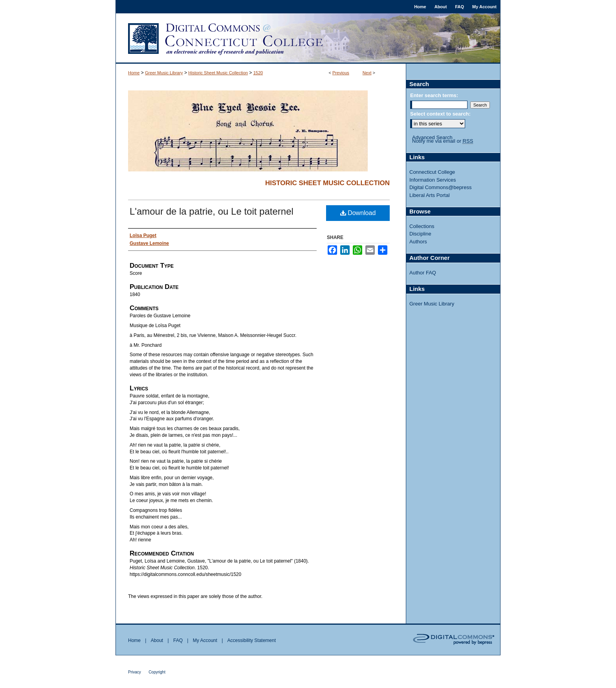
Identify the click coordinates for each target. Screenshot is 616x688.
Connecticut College (432, 172)
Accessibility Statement (252, 640)
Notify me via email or (443, 141)
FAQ (178, 640)
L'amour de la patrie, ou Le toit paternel (212, 211)
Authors (418, 242)
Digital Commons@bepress (440, 187)
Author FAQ (423, 273)
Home (134, 73)
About (157, 640)
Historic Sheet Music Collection (218, 73)
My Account (205, 640)
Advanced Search (432, 137)
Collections (422, 226)
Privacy (135, 672)
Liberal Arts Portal (430, 195)
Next (367, 73)
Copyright (157, 672)
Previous (341, 73)
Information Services (433, 180)
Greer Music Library (164, 73)
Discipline (420, 234)
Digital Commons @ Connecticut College (308, 39)
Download (358, 213)
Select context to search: (440, 114)
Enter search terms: (434, 95)
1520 (258, 73)
